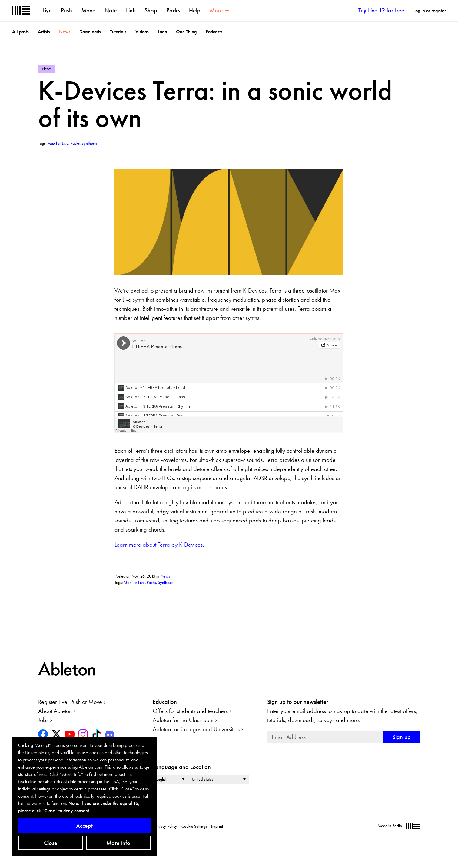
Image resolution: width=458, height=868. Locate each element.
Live (47, 10)
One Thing (186, 32)
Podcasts (214, 32)
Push (66, 10)
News (65, 32)
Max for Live (134, 582)
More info (118, 843)
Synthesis (166, 582)
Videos (142, 32)
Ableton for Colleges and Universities (196, 729)
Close (51, 843)
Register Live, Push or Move (70, 702)
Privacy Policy (166, 826)
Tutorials (118, 32)
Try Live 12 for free (381, 10)
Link (131, 10)
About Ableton (55, 711)
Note (111, 10)
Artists (44, 32)
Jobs (43, 720)
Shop (151, 10)
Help (195, 10)
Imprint (217, 826)
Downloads (90, 32)
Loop (162, 32)
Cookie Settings (194, 826)
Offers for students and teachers (190, 711)
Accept (84, 826)
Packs (173, 10)
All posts (20, 32)
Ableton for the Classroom (183, 720)
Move (88, 10)
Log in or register (430, 10)
